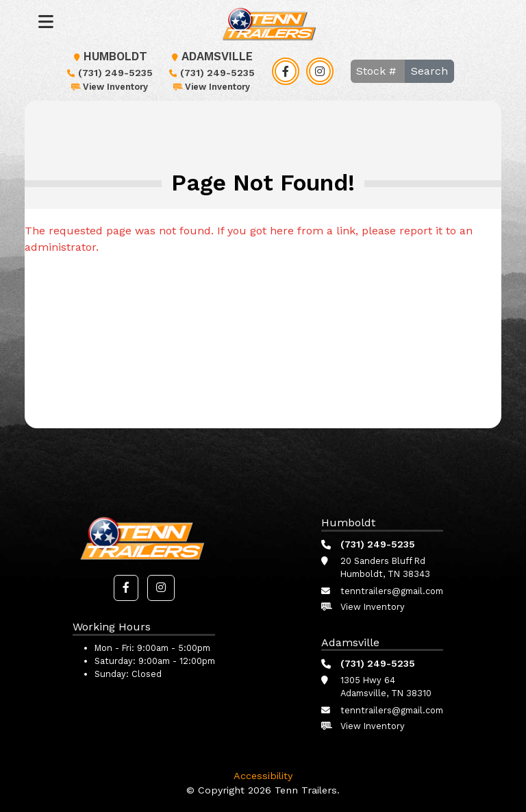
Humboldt (109, 57)
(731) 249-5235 (109, 73)
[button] (126, 588)
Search (429, 71)
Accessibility (263, 776)
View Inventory (109, 87)
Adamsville (210, 57)
